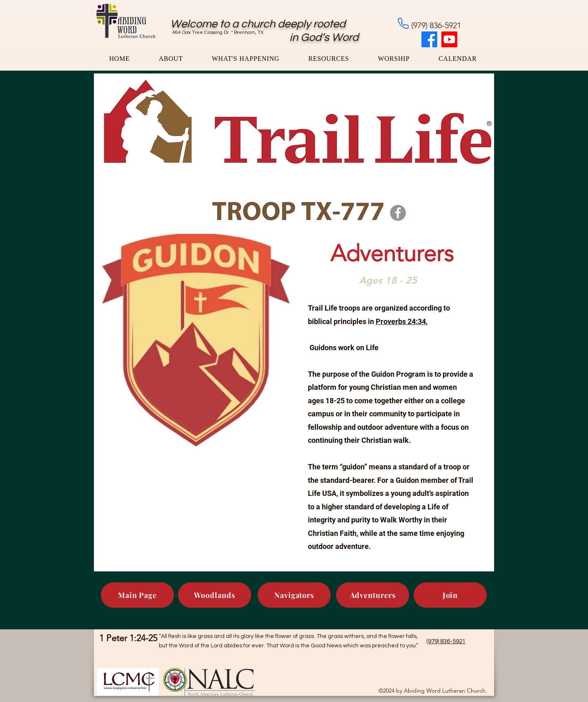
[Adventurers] (373, 595)
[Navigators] (294, 595)
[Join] (450, 595)
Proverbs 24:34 (401, 321)
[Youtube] (449, 39)
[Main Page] (137, 595)
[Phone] (403, 23)
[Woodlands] (215, 595)
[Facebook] (429, 39)
